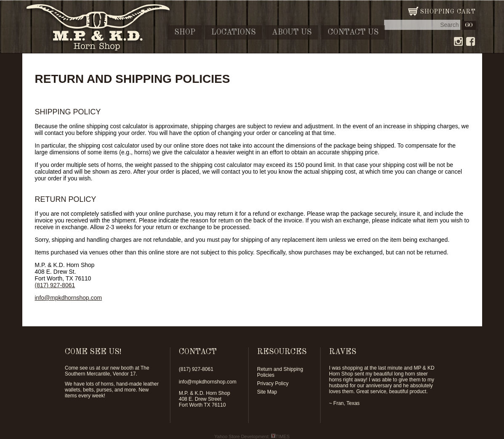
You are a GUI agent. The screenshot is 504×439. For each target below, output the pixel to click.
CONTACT (198, 352)
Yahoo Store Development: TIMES (252, 436)
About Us (292, 32)
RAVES (343, 352)
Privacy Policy (273, 383)
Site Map (267, 392)
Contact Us (353, 32)
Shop (185, 32)
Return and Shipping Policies (280, 372)
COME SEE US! (93, 352)
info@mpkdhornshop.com (69, 298)
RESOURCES (282, 352)
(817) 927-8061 (55, 285)
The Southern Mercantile (107, 371)
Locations (233, 32)
